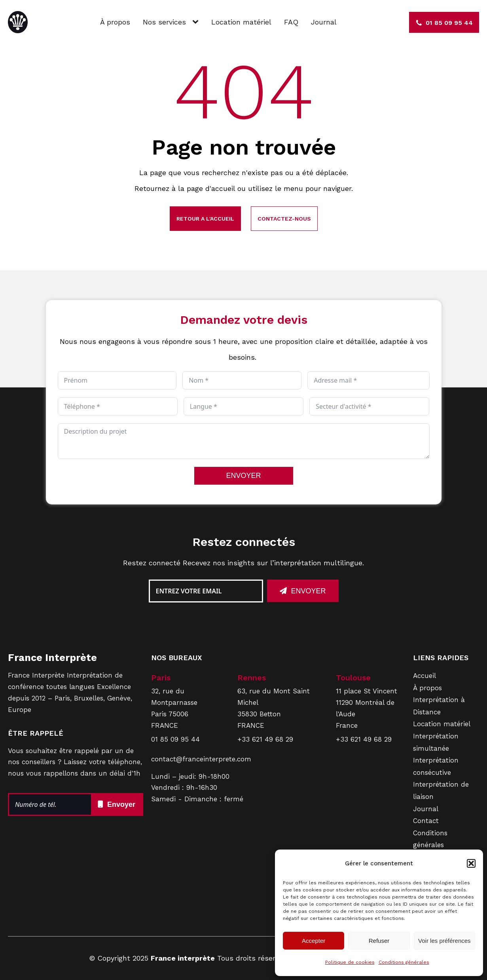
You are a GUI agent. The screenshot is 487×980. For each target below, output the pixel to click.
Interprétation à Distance (439, 706)
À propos (115, 22)
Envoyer (308, 591)
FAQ (291, 22)
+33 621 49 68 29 (265, 739)
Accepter (314, 941)
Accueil (424, 676)
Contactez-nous (284, 219)
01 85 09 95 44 (175, 739)
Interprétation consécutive (436, 766)
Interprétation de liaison (441, 790)
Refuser (379, 941)
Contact (426, 821)
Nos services (164, 22)
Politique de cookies (350, 962)
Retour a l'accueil (205, 219)
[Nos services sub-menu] (197, 22)
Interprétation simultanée (436, 742)
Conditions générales (404, 962)
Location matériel (241, 22)
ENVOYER (243, 476)
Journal (324, 22)
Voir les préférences (444, 941)
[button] (471, 863)
